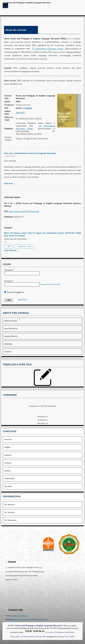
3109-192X (21, 113)
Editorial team (11, 321)
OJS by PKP (41, 637)
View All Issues (10, 250)
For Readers (9, 505)
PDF (9, 246)
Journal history (11, 336)
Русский (8, 486)
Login (9, 300)
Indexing (8, 344)
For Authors (9, 512)
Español (8, 455)
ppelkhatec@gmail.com (19, 616)
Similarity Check (25, 246)
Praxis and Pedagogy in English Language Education (29, 3)
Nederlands (9, 478)
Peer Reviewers (11, 328)
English (7, 447)
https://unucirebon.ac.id (21, 619)
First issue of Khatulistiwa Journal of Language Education (30, 153)
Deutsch (8, 439)
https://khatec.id (41, 619)
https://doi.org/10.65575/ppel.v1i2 (24, 211)
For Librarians (10, 520)
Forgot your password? (50, 284)
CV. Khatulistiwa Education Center (48, 49)
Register (22, 300)
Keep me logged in (14, 292)
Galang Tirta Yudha (66, 637)
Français (8, 463)
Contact (8, 352)
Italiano (8, 471)
